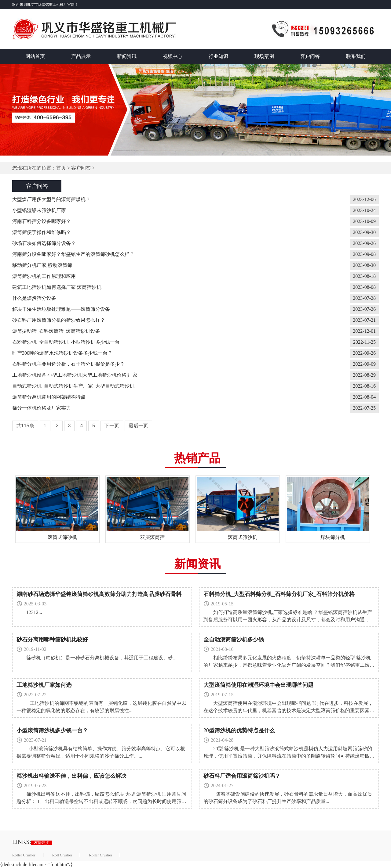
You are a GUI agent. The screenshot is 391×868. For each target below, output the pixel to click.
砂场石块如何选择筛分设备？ (44, 243)
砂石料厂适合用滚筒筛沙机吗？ (242, 776)
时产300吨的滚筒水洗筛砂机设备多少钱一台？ (62, 353)
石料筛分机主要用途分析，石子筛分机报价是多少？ (68, 364)
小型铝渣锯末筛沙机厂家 (39, 210)
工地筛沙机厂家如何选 (44, 685)
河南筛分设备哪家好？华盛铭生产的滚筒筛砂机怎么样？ (73, 254)
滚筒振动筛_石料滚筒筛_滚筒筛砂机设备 (56, 331)
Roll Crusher (62, 855)
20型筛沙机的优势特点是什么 (239, 730)
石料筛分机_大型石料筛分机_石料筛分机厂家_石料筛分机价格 (279, 594)
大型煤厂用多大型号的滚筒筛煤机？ (51, 199)
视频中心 (173, 56)
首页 (61, 168)
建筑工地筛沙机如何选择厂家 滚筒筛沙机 (57, 287)
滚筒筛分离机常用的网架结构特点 (49, 397)
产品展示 (81, 56)
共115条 (25, 426)
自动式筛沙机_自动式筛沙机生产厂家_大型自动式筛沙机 (73, 386)
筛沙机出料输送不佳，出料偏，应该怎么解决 (71, 776)
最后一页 (138, 426)
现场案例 (264, 56)
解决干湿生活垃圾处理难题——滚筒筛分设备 (61, 309)
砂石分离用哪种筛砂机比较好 (52, 640)
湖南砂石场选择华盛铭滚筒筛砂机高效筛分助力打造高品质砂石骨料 (99, 594)
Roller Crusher (24, 855)
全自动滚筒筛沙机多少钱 (234, 640)
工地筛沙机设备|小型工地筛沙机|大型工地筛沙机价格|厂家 (75, 375)
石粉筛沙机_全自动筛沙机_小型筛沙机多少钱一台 (66, 342)
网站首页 (35, 56)
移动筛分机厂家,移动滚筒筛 (42, 265)
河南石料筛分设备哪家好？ (42, 221)
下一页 (112, 426)
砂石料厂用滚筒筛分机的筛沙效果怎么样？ (59, 320)
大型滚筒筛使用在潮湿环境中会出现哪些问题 (258, 685)
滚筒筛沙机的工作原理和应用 (44, 276)
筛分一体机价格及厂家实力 (42, 408)
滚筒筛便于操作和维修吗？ (42, 232)
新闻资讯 (127, 56)
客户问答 (310, 56)
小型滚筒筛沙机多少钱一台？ (52, 730)
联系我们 (356, 56)
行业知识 (218, 56)
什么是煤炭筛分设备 (34, 298)
